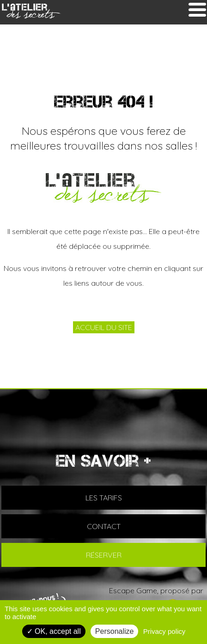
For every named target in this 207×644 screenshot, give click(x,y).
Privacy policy (164, 631)
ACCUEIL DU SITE (104, 327)
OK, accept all (54, 631)
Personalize (115, 631)
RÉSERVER (104, 555)
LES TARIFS (104, 498)
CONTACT (104, 526)
